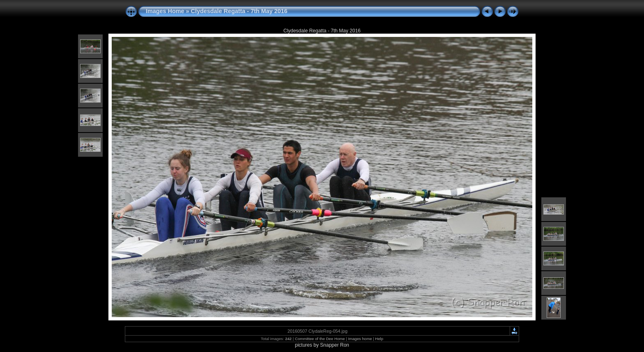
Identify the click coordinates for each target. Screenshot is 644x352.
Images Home (165, 11)
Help (379, 339)
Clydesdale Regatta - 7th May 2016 (239, 11)
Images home (360, 339)
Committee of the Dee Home (320, 339)
